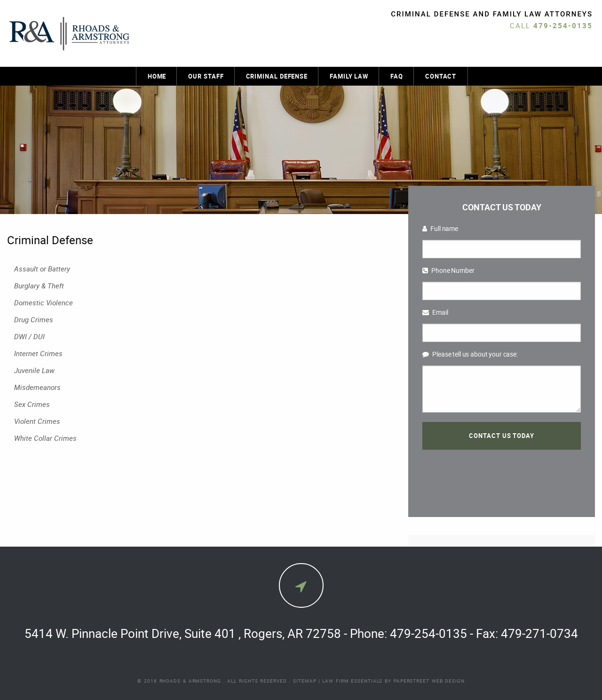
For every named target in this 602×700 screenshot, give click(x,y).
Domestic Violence (44, 302)
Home (157, 76)
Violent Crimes (37, 421)
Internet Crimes (38, 353)
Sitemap (305, 681)
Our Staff (206, 76)
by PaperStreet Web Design (425, 681)
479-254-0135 (563, 25)
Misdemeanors (37, 387)
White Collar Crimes (45, 438)
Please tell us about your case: (470, 354)
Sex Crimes (32, 404)
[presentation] (501, 475)
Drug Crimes (34, 319)
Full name (440, 228)
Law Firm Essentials (352, 681)
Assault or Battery (42, 269)
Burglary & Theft (39, 286)
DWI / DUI (29, 336)
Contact (441, 76)
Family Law (349, 76)
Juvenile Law (34, 370)
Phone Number (448, 270)
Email (435, 312)
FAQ (397, 76)
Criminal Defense (277, 76)
